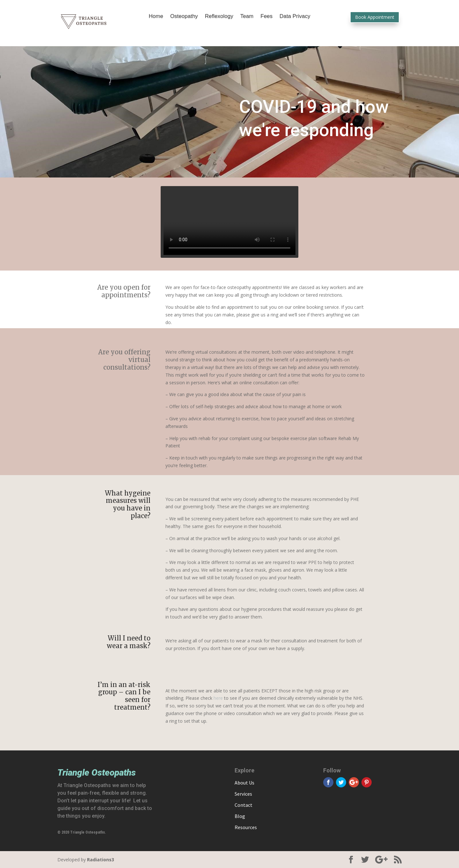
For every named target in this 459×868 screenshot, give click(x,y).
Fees (266, 17)
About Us (244, 783)
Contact (244, 805)
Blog (240, 816)
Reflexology (219, 17)
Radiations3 (101, 860)
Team (247, 17)
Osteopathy (184, 17)
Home (156, 17)
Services (243, 794)
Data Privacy (295, 17)
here (218, 698)
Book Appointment (375, 17)
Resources (246, 827)
